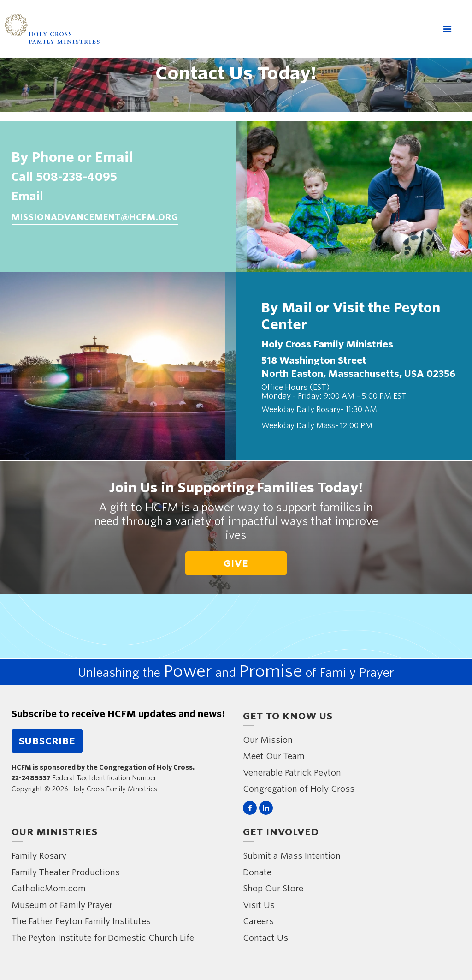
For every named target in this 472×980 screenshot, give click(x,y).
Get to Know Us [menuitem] (288, 716)
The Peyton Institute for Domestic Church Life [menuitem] (103, 938)
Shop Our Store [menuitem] (273, 888)
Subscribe (47, 741)
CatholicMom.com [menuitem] (49, 888)
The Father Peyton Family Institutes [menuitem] (81, 921)
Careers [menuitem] (258, 921)
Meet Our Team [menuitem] (274, 756)
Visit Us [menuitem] (259, 905)
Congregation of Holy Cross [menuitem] (299, 789)
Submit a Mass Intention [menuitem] (292, 856)
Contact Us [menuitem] (265, 938)
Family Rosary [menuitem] (39, 856)
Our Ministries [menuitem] (55, 832)
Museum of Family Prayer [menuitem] (62, 905)
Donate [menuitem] (257, 872)
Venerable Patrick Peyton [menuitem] (292, 773)
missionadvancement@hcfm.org (95, 217)
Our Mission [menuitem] (268, 740)
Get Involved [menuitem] (281, 832)
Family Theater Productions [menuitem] (66, 872)
